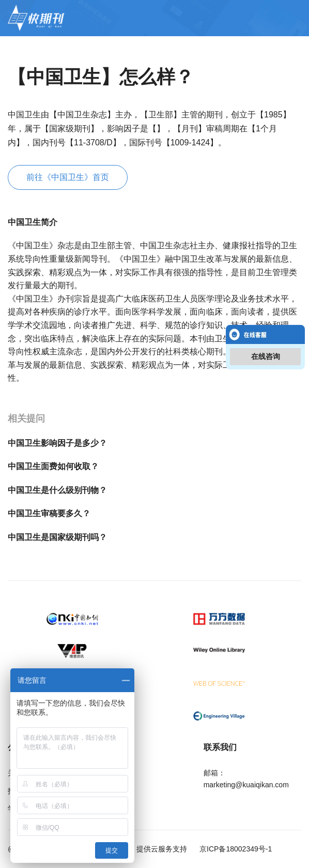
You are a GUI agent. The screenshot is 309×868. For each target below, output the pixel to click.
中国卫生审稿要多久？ (49, 513)
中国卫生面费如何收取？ (53, 466)
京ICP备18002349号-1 (235, 849)
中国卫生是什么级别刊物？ (57, 490)
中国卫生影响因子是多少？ (57, 443)
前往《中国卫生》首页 (68, 177)
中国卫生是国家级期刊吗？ (57, 537)
